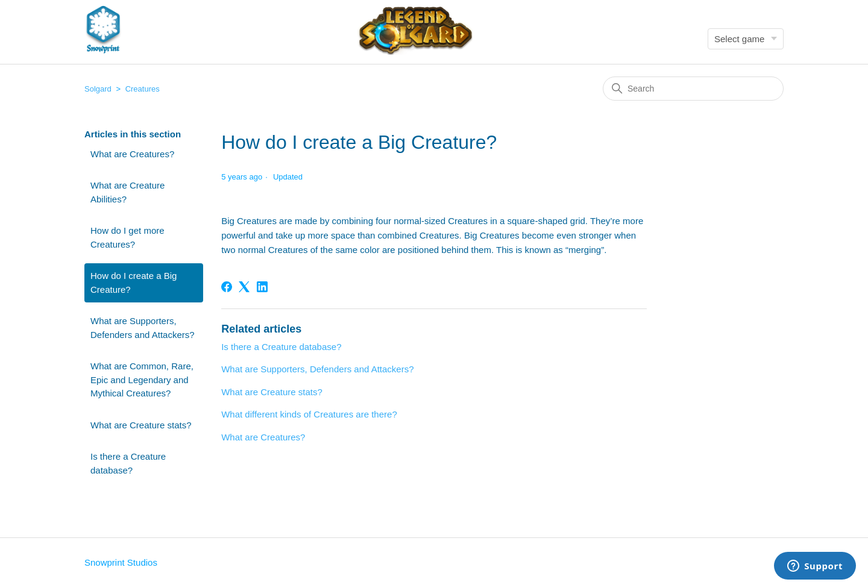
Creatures (143, 89)
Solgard (98, 89)
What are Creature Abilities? (127, 192)
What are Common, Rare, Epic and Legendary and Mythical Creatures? (142, 380)
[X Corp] (244, 287)
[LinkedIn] (262, 287)
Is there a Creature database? (128, 463)
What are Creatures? (132, 154)
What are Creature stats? (141, 425)
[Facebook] (227, 287)
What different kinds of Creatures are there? (309, 414)
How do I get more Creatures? (127, 237)
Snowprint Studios (121, 562)
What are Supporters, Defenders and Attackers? (143, 328)
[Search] (693, 89)
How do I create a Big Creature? (134, 283)
